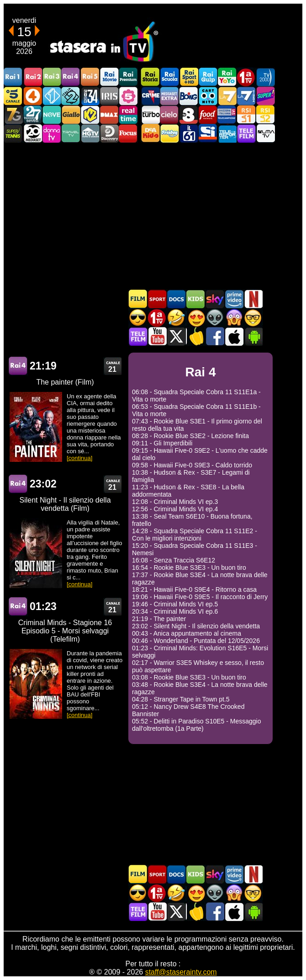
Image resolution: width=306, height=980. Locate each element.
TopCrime (150, 96)
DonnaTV (52, 133)
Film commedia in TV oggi (176, 318)
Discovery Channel (109, 133)
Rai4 (71, 77)
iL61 (189, 133)
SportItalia (208, 133)
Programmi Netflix (253, 299)
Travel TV (71, 133)
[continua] (79, 458)
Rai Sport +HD (189, 77)
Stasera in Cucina (195, 336)
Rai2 (32, 77)
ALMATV (265, 133)
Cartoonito (208, 96)
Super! (265, 96)
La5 (128, 96)
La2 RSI (265, 115)
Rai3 (52, 77)
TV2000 (265, 77)
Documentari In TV (176, 299)
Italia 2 (71, 96)
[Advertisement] (153, 216)
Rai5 (90, 77)
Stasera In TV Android (253, 336)
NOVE (52, 115)
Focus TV (128, 133)
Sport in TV (157, 299)
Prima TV (246, 77)
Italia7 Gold (13, 115)
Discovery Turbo (150, 115)
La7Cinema (246, 96)
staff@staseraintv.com (181, 972)
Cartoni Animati (195, 299)
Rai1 (13, 77)
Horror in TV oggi (234, 318)
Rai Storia (150, 77)
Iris (109, 96)
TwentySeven (32, 115)
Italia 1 (52, 96)
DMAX (109, 115)
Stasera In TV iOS (234, 336)
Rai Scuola (169, 77)
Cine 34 (90, 96)
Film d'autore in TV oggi (253, 318)
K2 (90, 115)
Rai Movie (109, 77)
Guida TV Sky (215, 299)
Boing (189, 96)
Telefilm (246, 133)
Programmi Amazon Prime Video (234, 299)
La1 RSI (246, 115)
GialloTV (71, 115)
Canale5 (13, 96)
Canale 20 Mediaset (32, 133)
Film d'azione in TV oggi (138, 318)
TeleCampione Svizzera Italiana (227, 115)
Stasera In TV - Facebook (215, 336)
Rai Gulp (208, 77)
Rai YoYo (227, 77)
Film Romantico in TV (195, 318)
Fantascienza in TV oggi (215, 318)
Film (138, 299)
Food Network (208, 115)
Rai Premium (128, 77)
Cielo (169, 115)
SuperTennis (13, 133)
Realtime (128, 115)
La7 (227, 96)
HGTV (90, 133)
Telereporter (227, 133)
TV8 (189, 115)
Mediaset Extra (169, 96)
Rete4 (32, 96)
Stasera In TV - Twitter (176, 336)
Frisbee (169, 133)
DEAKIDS (150, 133)
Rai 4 (18, 366)
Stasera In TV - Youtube (157, 336)
